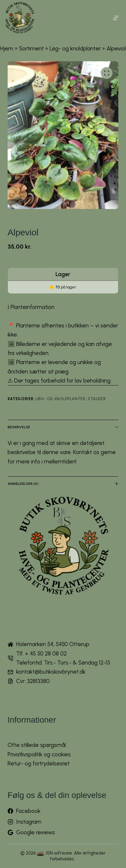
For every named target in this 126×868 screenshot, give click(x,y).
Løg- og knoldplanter (75, 49)
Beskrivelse (63, 427)
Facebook (28, 811)
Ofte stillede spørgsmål (37, 745)
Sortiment (31, 49)
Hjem (7, 49)
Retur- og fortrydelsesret (39, 763)
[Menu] (116, 18)
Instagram (29, 822)
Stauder (97, 399)
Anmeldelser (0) (63, 484)
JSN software (59, 853)
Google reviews (36, 832)
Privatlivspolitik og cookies (39, 754)
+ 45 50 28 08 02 (46, 654)
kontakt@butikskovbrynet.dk (51, 672)
